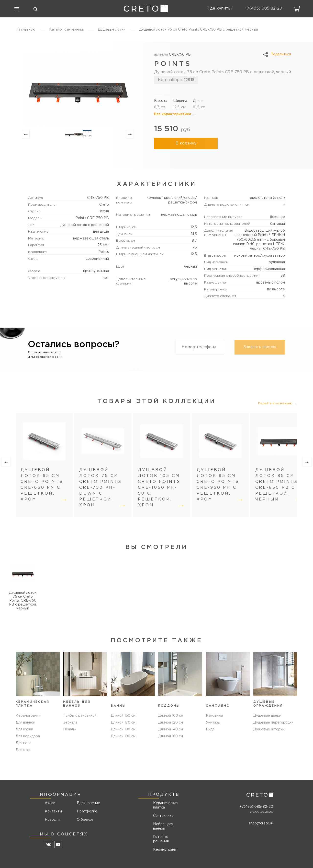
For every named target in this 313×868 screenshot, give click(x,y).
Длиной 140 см (171, 729)
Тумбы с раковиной (80, 716)
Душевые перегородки (273, 723)
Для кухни (24, 729)
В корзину (186, 143)
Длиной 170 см (123, 723)
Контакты (53, 811)
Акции (50, 803)
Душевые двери (267, 716)
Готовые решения (161, 839)
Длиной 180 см (123, 729)
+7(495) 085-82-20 (256, 807)
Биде (210, 729)
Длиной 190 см (123, 736)
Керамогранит (28, 716)
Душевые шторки (269, 729)
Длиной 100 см (171, 716)
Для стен (23, 750)
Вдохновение (87, 803)
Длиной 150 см (123, 716)
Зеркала (70, 723)
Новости (52, 820)
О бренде (85, 820)
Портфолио (87, 811)
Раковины (214, 716)
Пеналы (70, 729)
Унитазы (213, 723)
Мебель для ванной (163, 826)
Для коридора (28, 736)
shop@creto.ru (261, 823)
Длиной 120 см (171, 723)
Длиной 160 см (171, 736)
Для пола (23, 743)
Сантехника (163, 816)
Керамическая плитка (166, 805)
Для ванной (25, 723)
